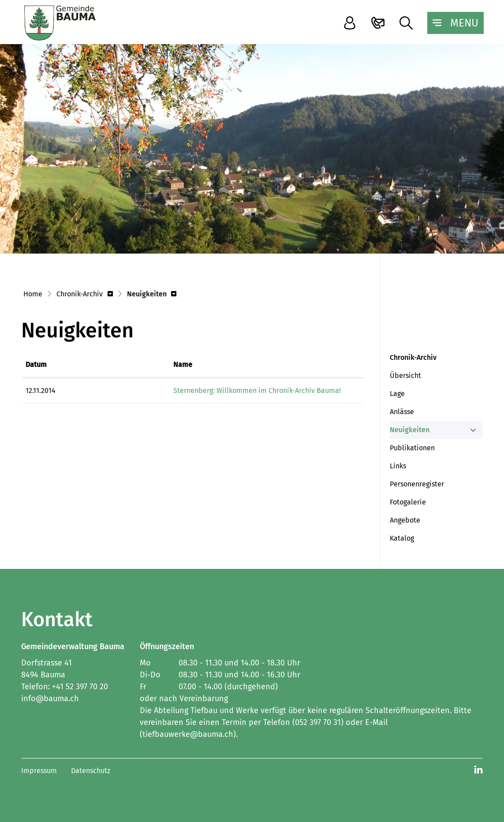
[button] (85, 295)
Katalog (402, 538)
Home (33, 294)
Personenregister (417, 484)
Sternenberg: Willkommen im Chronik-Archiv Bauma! (169, 390)
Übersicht (405, 376)
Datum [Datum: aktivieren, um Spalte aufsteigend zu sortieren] (36, 364)
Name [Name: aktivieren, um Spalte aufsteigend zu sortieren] (95, 364)
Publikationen (412, 448)
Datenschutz (91, 771)
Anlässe (402, 412)
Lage (397, 394)
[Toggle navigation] (455, 23)
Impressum (39, 771)
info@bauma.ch (50, 699)
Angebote (405, 520)
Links (398, 466)
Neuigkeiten (411, 432)
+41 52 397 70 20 (80, 687)
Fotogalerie (408, 502)
